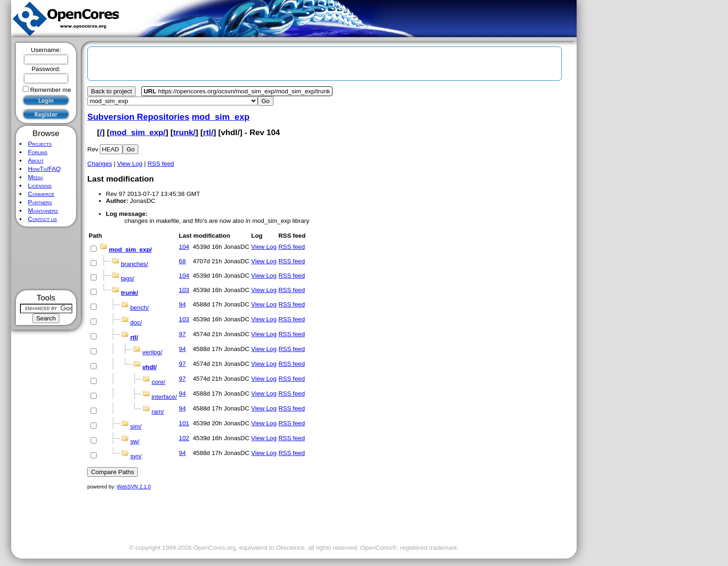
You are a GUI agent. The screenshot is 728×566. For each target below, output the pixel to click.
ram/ (158, 412)
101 (184, 423)
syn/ (136, 456)
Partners (40, 202)
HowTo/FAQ (44, 169)
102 (184, 438)
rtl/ (208, 132)
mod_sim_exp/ (137, 132)
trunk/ (184, 132)
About (36, 160)
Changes (100, 164)
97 (182, 334)
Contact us (42, 219)
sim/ (136, 426)
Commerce (41, 194)
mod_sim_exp (221, 117)
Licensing (40, 185)
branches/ (134, 264)
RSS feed (161, 164)
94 (182, 304)
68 (182, 261)
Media (35, 177)
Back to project (111, 91)
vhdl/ (149, 367)
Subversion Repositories (138, 117)
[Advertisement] (46, 258)
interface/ (164, 397)
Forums (38, 152)
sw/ (135, 441)
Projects (40, 144)
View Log (130, 164)
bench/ (139, 308)
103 (184, 290)
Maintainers (43, 211)
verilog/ (152, 352)
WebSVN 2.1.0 (134, 487)
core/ (158, 382)
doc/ (136, 322)
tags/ (127, 278)
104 (184, 247)
